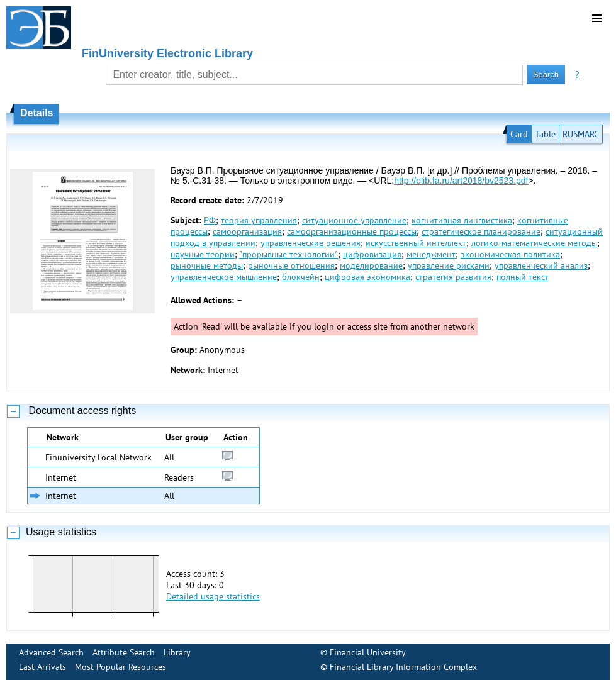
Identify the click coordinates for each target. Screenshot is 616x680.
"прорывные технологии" (288, 254)
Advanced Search (51, 652)
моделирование (371, 265)
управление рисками (449, 265)
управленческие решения (311, 243)
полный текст (523, 277)
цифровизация (372, 254)
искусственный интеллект (416, 243)
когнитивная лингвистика (462, 220)
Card (519, 134)
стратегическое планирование (481, 231)
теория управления (259, 220)
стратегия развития (453, 277)
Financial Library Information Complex (403, 667)
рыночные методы (207, 265)
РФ (210, 220)
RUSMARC (581, 134)
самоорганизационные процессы (352, 231)
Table (545, 134)
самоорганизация (247, 231)
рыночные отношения (291, 265)
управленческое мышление (224, 277)
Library (177, 652)
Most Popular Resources (120, 667)
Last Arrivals (42, 667)
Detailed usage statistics (213, 596)
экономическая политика (510, 254)
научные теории (203, 254)
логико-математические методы (534, 243)
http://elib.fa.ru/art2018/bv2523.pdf (461, 181)
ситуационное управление (354, 220)
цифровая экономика (367, 277)
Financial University (368, 652)
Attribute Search (124, 652)
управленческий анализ (541, 265)
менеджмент (431, 254)
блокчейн (301, 277)
